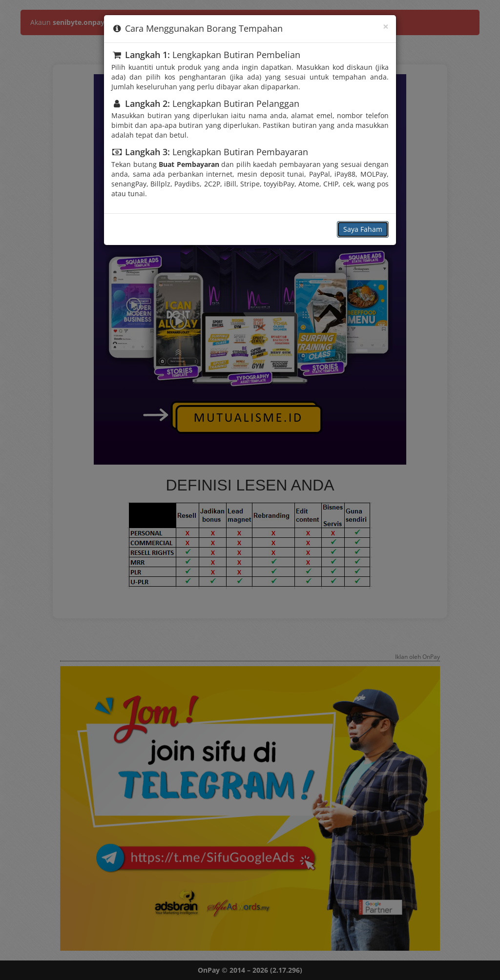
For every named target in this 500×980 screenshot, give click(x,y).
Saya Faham (363, 229)
